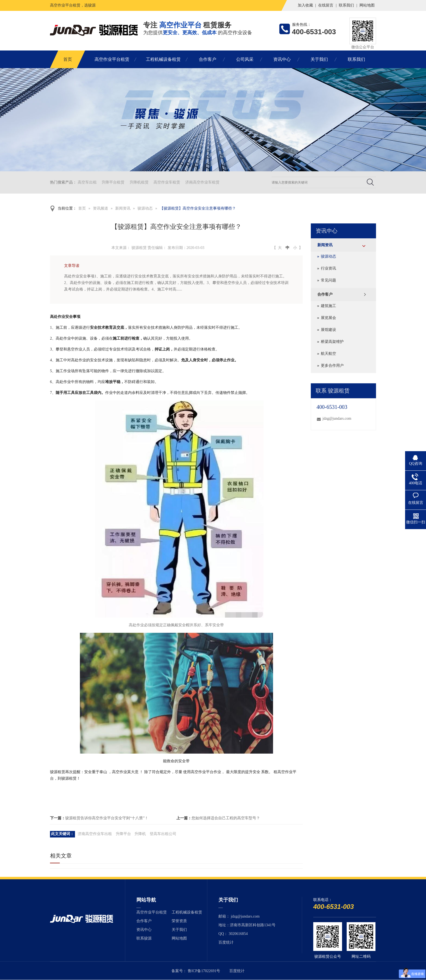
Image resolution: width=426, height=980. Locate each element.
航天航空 (328, 354)
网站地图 (367, 5)
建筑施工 (328, 306)
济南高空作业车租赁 (202, 182)
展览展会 (328, 318)
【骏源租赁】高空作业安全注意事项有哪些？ (198, 208)
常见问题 (328, 280)
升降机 (140, 834)
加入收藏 (305, 5)
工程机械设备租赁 (163, 59)
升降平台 (123, 834)
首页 (68, 59)
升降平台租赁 (113, 182)
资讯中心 (282, 59)
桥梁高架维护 (332, 342)
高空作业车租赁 (167, 182)
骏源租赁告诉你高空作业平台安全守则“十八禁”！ (107, 818)
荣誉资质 (179, 921)
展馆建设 (328, 330)
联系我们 (346, 5)
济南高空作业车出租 (95, 834)
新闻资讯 (123, 208)
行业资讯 (328, 268)
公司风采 (245, 59)
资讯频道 (101, 208)
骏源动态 (145, 208)
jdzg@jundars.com (337, 418)
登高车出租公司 (163, 834)
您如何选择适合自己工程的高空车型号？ (226, 818)
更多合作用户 (332, 366)
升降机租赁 (139, 182)
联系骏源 (144, 938)
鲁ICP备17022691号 (204, 971)
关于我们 (319, 59)
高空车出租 (87, 182)
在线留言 (326, 5)
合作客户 (208, 59)
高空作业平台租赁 (112, 59)
